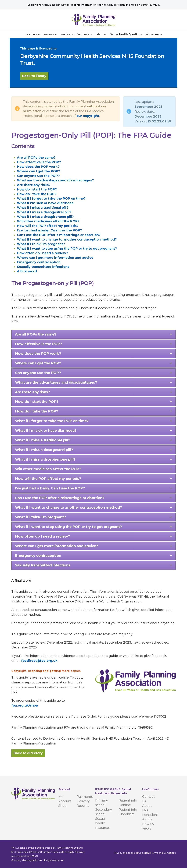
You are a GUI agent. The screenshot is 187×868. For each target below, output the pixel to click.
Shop (100, 34)
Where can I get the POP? (39, 171)
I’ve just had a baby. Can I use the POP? (49, 230)
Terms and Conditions (163, 853)
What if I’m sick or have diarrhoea (45, 203)
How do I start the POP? (37, 189)
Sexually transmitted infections (43, 267)
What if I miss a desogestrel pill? (44, 212)
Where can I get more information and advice (55, 258)
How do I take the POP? (37, 194)
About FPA (153, 34)
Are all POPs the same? (36, 158)
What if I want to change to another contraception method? (67, 239)
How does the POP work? (38, 167)
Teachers (31, 34)
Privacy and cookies (125, 853)
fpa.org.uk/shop (25, 705)
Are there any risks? (34, 185)
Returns (83, 806)
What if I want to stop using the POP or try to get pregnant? (67, 249)
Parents (49, 34)
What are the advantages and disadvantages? (55, 180)
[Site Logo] (94, 20)
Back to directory (28, 753)
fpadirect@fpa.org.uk (39, 661)
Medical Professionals (75, 34)
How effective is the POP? (39, 162)
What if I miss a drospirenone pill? (45, 217)
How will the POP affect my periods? (48, 226)
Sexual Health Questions (126, 34)
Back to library (34, 76)
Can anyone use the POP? (38, 176)
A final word (27, 271)
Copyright (144, 853)
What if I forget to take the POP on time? (51, 199)
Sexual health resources (103, 823)
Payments (85, 797)
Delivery (83, 801)
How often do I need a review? (43, 253)
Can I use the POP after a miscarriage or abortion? (59, 235)
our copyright (88, 116)
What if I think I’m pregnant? (41, 244)
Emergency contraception (39, 262)
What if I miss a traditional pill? (43, 208)
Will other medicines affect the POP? (48, 221)
